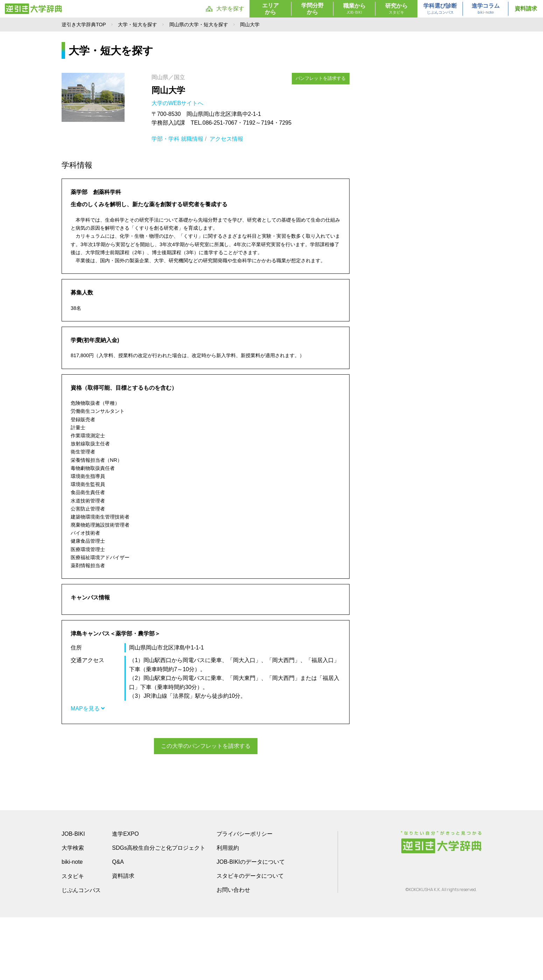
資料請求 (526, 9)
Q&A (118, 925)
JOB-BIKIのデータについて (251, 925)
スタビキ (73, 939)
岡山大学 (168, 90)
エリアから (270, 9)
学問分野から (312, 9)
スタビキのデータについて (250, 939)
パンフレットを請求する (321, 78)
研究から (396, 9)
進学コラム (486, 9)
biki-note (72, 925)
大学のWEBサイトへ (178, 103)
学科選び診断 (440, 9)
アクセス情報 (226, 139)
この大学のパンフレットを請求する (206, 746)
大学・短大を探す (137, 25)
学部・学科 (165, 139)
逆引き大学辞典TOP (84, 25)
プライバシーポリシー (245, 896)
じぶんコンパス (81, 953)
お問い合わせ (233, 953)
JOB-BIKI (73, 896)
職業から (354, 9)
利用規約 (228, 911)
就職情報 (192, 139)
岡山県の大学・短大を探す (199, 25)
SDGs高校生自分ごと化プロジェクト (159, 911)
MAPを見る (88, 708)
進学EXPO (125, 896)
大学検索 (73, 911)
